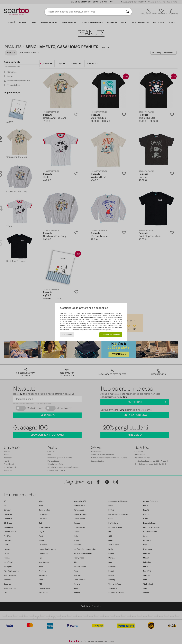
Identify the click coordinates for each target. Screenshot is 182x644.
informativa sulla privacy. (103, 330)
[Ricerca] (127, 12)
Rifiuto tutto (67, 335)
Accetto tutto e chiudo (111, 335)
